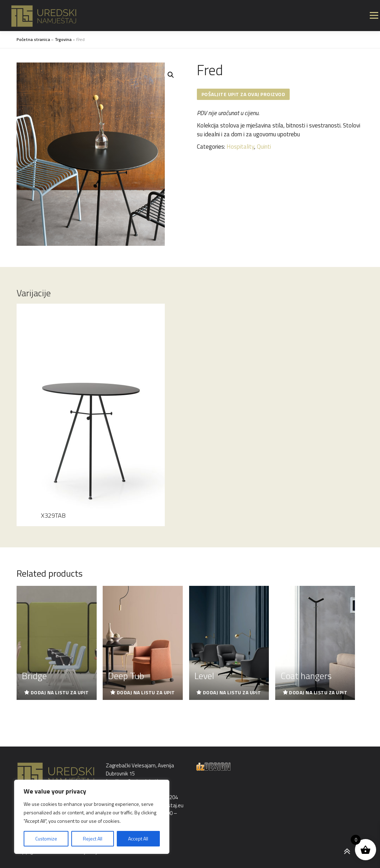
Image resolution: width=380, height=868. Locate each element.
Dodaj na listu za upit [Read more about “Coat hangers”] (318, 692)
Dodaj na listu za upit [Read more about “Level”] (232, 692)
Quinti (264, 147)
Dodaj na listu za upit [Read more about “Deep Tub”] (146, 692)
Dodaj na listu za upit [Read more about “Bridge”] (60, 692)
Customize (46, 839)
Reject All (93, 839)
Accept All (138, 839)
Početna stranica (33, 39)
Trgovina (63, 39)
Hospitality (240, 147)
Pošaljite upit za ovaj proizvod (243, 94)
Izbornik (374, 16)
